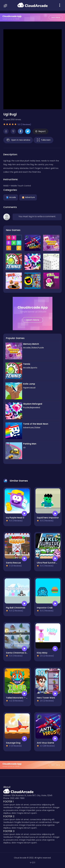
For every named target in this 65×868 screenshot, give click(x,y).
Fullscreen (43, 140)
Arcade (11, 197)
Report (40, 131)
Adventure (28, 197)
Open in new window (18, 140)
